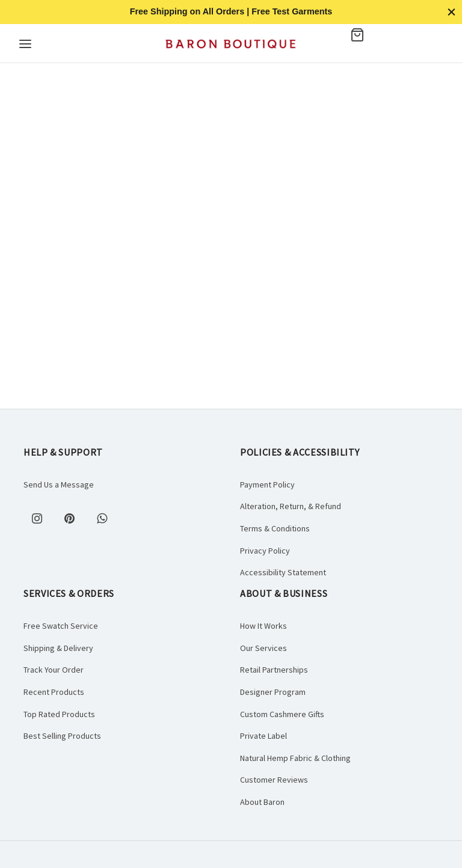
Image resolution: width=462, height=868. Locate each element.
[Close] (451, 12)
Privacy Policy (265, 551)
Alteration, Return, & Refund (291, 506)
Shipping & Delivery (58, 648)
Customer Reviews (274, 780)
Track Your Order (54, 670)
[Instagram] (37, 518)
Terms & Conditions (275, 528)
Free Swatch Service (61, 626)
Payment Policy (267, 484)
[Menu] (25, 44)
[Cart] (371, 35)
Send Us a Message (59, 484)
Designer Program (273, 692)
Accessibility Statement (283, 572)
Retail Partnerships (274, 670)
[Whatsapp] (102, 518)
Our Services (263, 648)
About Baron (262, 802)
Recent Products (54, 692)
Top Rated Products (59, 714)
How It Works (263, 626)
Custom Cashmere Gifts (282, 714)
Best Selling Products (62, 736)
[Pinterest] (69, 518)
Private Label (263, 736)
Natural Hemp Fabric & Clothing (295, 758)
